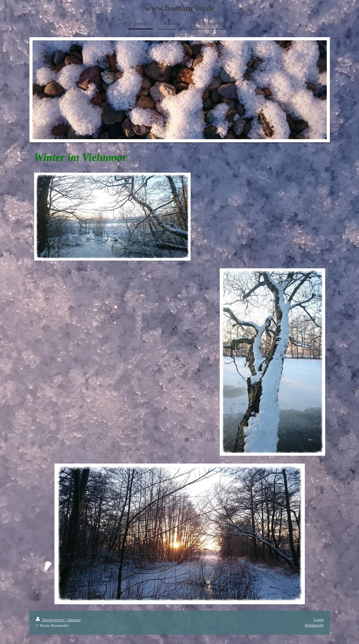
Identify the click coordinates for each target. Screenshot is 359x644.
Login (318, 619)
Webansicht (314, 625)
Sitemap (74, 620)
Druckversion (51, 620)
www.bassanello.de (179, 8)
